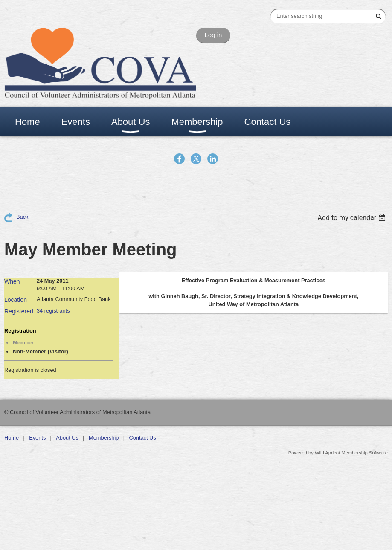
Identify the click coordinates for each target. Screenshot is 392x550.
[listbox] (353, 218)
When (12, 281)
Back (22, 217)
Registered (19, 311)
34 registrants (53, 311)
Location (16, 300)
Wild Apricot (327, 453)
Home (12, 438)
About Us (67, 438)
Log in (213, 35)
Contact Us (142, 438)
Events (37, 438)
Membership (104, 438)
